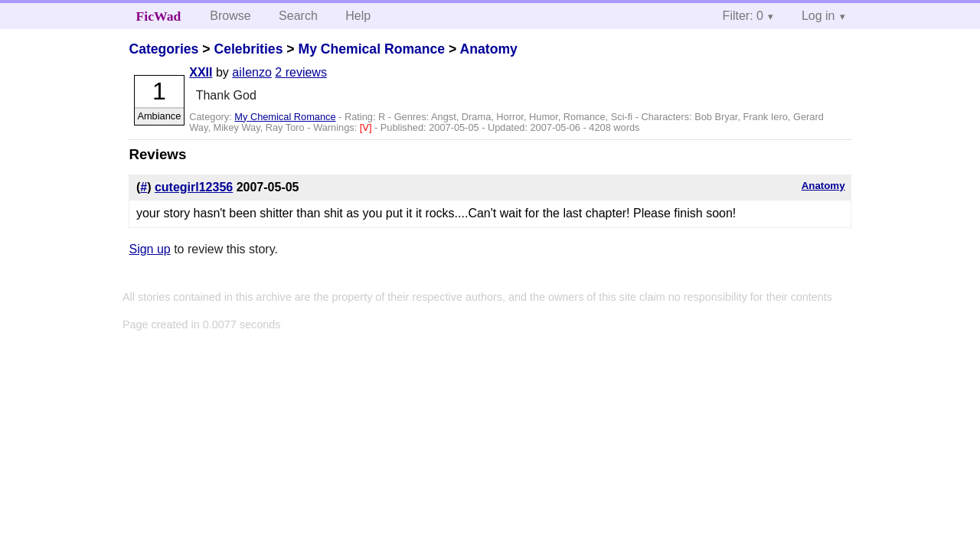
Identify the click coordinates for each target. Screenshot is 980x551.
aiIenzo (252, 72)
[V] (367, 127)
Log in (818, 16)
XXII (201, 72)
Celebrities (248, 49)
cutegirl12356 (194, 187)
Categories (163, 49)
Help (358, 16)
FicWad (159, 16)
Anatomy (489, 49)
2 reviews (301, 72)
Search (298, 16)
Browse (230, 16)
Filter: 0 (743, 16)
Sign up (149, 249)
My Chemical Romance (371, 49)
